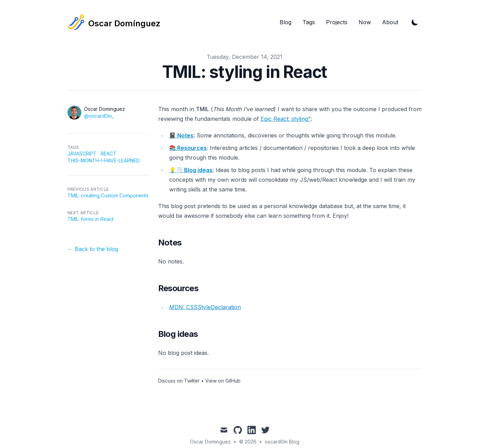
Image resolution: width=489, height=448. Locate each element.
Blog (286, 22)
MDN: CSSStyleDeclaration (205, 307)
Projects (337, 22)
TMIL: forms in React (90, 219)
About (390, 22)
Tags (309, 22)
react (109, 154)
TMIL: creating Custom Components (108, 195)
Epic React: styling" (286, 119)
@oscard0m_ (99, 116)
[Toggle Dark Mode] (415, 22)
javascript (82, 154)
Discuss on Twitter (179, 381)
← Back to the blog (93, 249)
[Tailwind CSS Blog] (114, 22)
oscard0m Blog (282, 442)
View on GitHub (223, 381)
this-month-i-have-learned (104, 160)
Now (365, 22)
